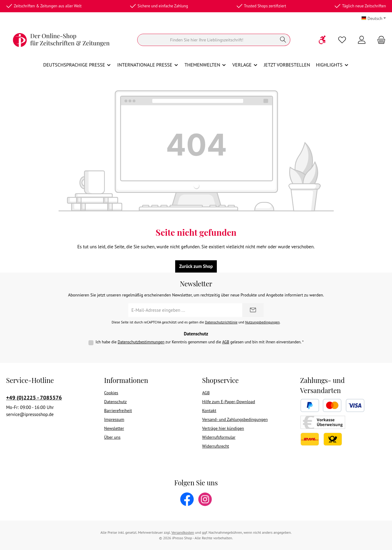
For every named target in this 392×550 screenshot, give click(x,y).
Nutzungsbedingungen (262, 322)
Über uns (112, 437)
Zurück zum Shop (196, 266)
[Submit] (253, 310)
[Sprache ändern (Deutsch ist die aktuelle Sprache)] (374, 18)
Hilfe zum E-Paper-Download (229, 402)
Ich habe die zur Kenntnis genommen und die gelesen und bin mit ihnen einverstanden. (200, 342)
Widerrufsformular (219, 437)
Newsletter (114, 428)
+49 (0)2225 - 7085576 (34, 397)
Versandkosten (183, 532)
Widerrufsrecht (216, 446)
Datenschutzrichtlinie (221, 322)
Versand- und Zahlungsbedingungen (235, 419)
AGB (226, 342)
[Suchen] (207, 40)
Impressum (114, 419)
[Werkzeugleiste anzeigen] (322, 40)
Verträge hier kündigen (223, 428)
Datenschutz (115, 402)
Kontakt (209, 411)
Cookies (111, 393)
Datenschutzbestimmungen (141, 342)
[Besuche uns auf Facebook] (187, 499)
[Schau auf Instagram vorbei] (205, 499)
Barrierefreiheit (118, 411)
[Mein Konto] (362, 40)
